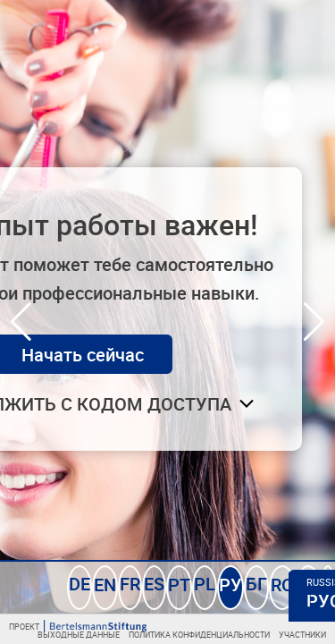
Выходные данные (124, 635)
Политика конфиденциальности (222, 635)
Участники (307, 635)
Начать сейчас (166, 351)
